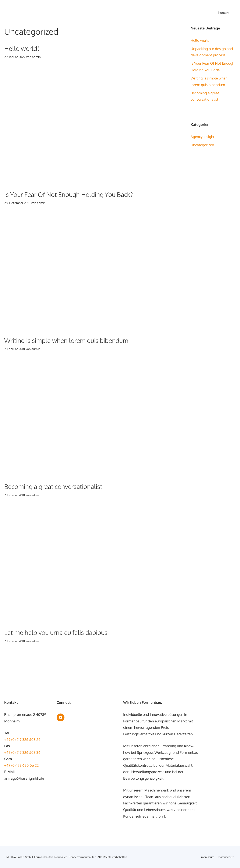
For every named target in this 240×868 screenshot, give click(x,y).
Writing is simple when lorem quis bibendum (66, 340)
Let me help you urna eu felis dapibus (56, 632)
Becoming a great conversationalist (53, 486)
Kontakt (224, 13)
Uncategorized (202, 145)
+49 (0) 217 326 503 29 (22, 739)
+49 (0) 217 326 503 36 (22, 752)
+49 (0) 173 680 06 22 (22, 765)
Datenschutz (226, 857)
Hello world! (22, 48)
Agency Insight (202, 137)
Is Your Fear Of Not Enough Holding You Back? (69, 194)
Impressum (207, 857)
